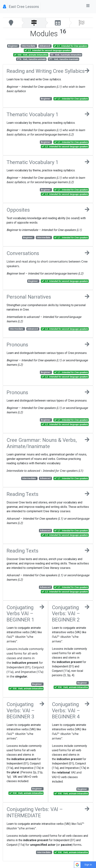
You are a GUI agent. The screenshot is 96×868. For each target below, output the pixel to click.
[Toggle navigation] (88, 7)
